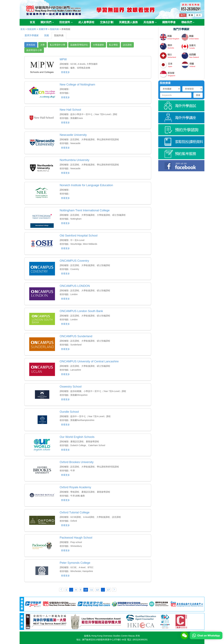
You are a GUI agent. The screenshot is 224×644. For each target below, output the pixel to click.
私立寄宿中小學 (58, 45)
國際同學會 (169, 22)
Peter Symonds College (75, 563)
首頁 (32, 22)
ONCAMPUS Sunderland (76, 336)
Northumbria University (75, 160)
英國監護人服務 (128, 22)
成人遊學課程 (86, 22)
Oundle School (69, 412)
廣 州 (198, 15)
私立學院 (113, 45)
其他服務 (150, 22)
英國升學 (43, 29)
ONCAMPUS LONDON (75, 286)
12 (97, 590)
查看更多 (65, 72)
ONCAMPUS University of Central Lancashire (89, 361)
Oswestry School (71, 387)
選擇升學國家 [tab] (32, 35)
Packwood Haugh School (76, 538)
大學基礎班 (98, 45)
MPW (63, 59)
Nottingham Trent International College (85, 210)
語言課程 (127, 45)
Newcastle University (73, 135)
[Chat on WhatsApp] (206, 635)
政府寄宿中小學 (34, 50)
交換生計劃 (107, 22)
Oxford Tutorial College (75, 512)
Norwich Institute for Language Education (86, 185)
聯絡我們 (188, 22)
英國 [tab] (46, 35)
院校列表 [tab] (59, 35)
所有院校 (31, 45)
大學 (42, 45)
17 (108, 590)
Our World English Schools (77, 437)
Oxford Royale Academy (75, 487)
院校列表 (54, 29)
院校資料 (66, 22)
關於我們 (47, 22)
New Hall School (70, 110)
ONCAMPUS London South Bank (81, 311)
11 (92, 590)
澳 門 (183, 15)
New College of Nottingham (77, 84)
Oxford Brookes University (77, 462)
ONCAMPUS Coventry (74, 261)
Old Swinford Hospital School (79, 235)
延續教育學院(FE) (79, 45)
